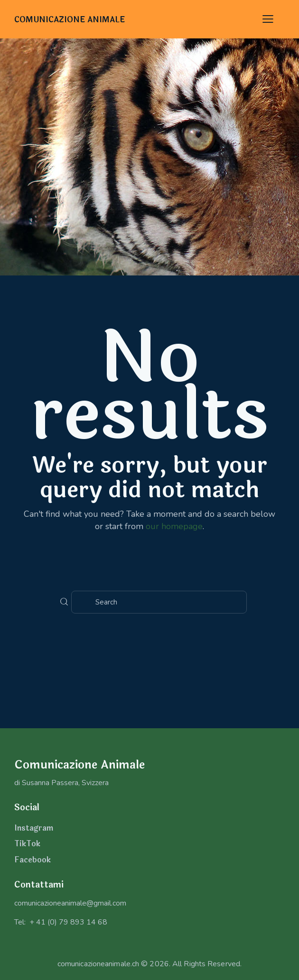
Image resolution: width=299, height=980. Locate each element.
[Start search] (64, 602)
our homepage (174, 526)
